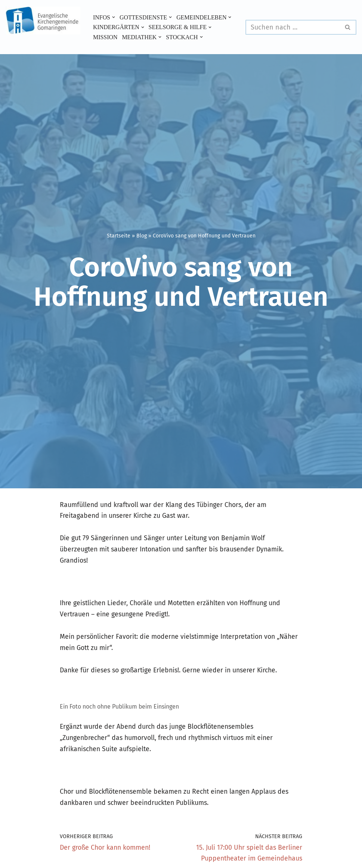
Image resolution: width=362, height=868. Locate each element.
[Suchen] (293, 27)
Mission (174, 32)
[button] (114, 12)
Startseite (119, 236)
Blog (142, 236)
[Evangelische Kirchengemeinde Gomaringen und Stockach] (43, 21)
